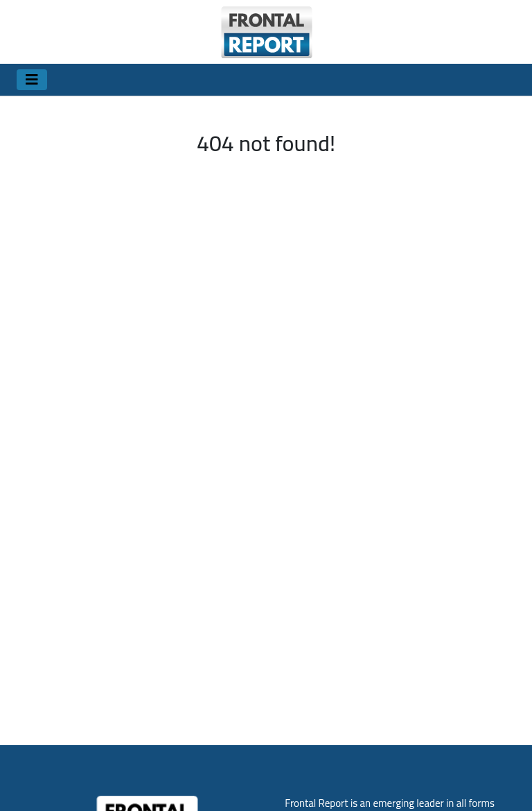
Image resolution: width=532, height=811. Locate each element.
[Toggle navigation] (32, 80)
